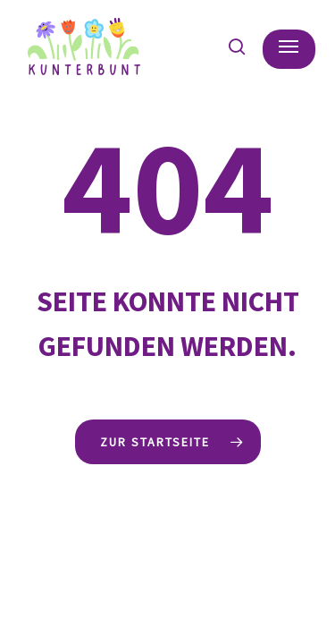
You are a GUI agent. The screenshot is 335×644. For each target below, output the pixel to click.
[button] (289, 47)
